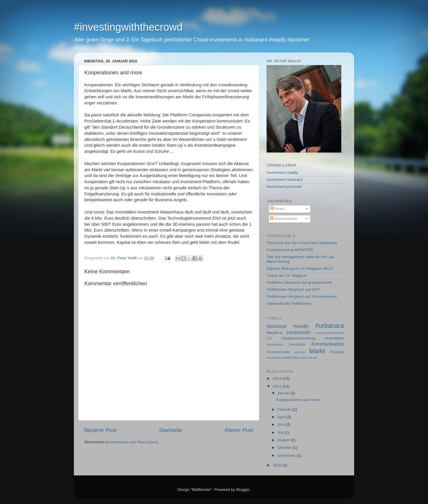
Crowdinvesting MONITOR (290, 250)
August (284, 440)
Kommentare (284, 219)
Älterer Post (239, 430)
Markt (317, 351)
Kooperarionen (278, 352)
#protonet (276, 326)
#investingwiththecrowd (128, 27)
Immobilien (334, 338)
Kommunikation (328, 344)
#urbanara (330, 326)
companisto (299, 332)
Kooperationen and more (298, 400)
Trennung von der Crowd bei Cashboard (302, 243)
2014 (278, 378)
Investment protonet (284, 187)
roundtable (274, 358)
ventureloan (309, 358)
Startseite (170, 430)
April (282, 417)
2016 (278, 465)
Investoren (297, 344)
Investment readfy (282, 173)
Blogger (243, 490)
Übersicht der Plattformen (289, 303)
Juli (281, 432)
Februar (285, 409)
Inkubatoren (275, 344)
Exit (269, 338)
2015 (278, 386)
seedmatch (291, 358)
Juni (282, 425)
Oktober (285, 448)
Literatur (300, 352)
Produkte (337, 352)
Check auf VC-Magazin (287, 275)
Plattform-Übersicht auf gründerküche (299, 282)
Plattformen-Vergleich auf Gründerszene (302, 296)
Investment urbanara (285, 180)
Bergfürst (275, 333)
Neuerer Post (100, 430)
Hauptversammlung (298, 338)
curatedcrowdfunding (329, 333)
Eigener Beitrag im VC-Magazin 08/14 (300, 268)
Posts (277, 209)
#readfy (301, 326)
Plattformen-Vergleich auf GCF (293, 289)
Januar (284, 393)
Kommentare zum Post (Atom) (132, 442)
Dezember (287, 455)
